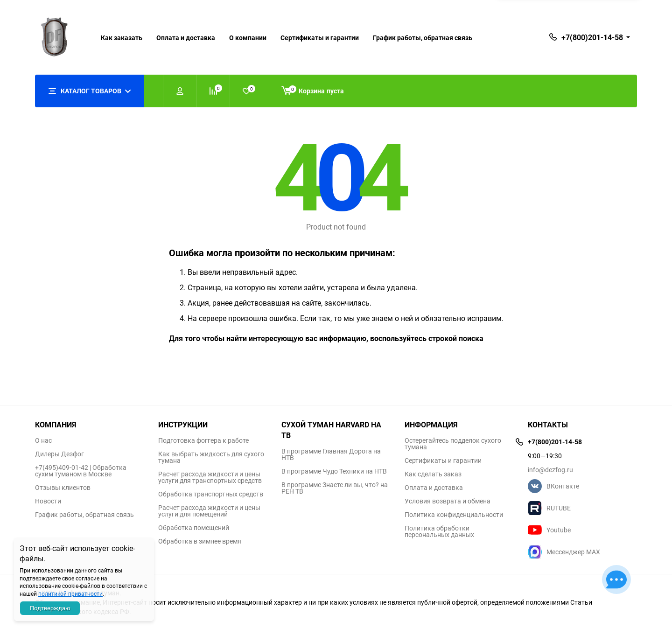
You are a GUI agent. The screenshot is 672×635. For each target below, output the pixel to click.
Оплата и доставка (186, 38)
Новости (48, 501)
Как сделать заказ (433, 474)
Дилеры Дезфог (59, 454)
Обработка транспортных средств (211, 494)
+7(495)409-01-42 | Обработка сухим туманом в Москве (81, 471)
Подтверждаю (50, 608)
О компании (248, 38)
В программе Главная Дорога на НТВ (331, 454)
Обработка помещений (194, 528)
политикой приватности (70, 593)
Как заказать (122, 38)
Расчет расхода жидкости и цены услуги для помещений (209, 511)
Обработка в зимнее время (200, 541)
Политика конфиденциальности (454, 515)
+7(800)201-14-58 (592, 37)
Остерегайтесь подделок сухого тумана (453, 444)
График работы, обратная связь (423, 38)
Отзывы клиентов (63, 488)
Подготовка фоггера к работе (203, 440)
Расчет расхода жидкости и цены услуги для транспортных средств (210, 477)
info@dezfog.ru (550, 470)
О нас (43, 440)
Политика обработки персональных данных (439, 531)
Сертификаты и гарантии (320, 38)
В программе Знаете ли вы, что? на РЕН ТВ (335, 488)
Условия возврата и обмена (448, 501)
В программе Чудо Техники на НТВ (334, 471)
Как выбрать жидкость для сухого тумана (211, 457)
